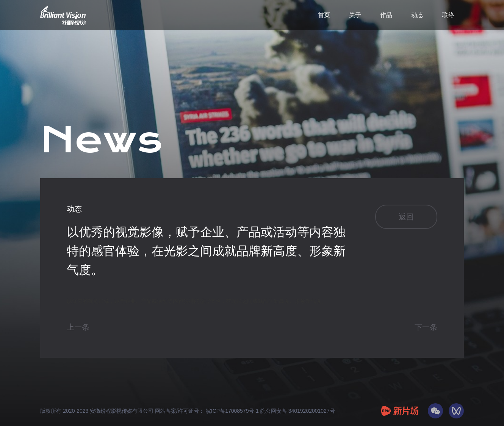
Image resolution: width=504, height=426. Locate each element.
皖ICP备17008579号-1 (233, 411)
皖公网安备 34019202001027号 (298, 411)
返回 (406, 217)
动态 (417, 15)
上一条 (78, 327)
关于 (355, 15)
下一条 (426, 327)
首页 (324, 15)
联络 (448, 15)
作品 (386, 15)
